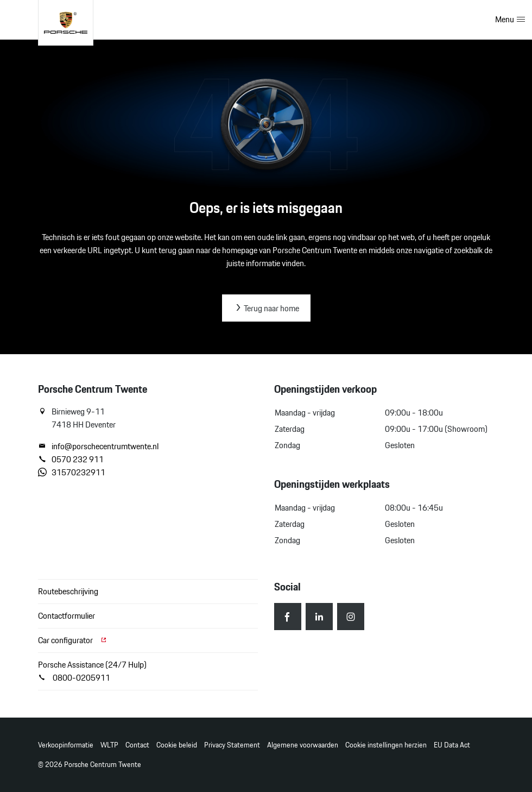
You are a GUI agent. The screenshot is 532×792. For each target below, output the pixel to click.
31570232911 (72, 473)
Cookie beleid (177, 745)
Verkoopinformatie (66, 745)
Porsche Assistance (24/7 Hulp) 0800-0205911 (92, 671)
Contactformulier (66, 616)
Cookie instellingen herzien (386, 745)
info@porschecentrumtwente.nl (98, 447)
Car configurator (73, 640)
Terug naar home (266, 308)
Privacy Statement (232, 745)
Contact (137, 745)
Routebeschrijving (68, 591)
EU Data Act (452, 745)
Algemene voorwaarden (303, 745)
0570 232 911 (71, 460)
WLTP (109, 745)
